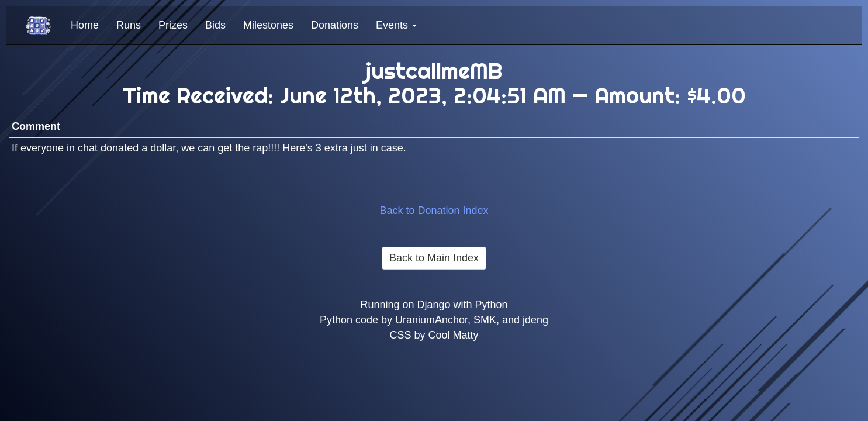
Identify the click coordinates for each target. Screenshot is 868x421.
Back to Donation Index (434, 210)
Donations (335, 25)
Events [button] (396, 25)
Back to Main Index (434, 258)
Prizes (173, 25)
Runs (129, 25)
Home (85, 25)
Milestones (268, 25)
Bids (215, 25)
